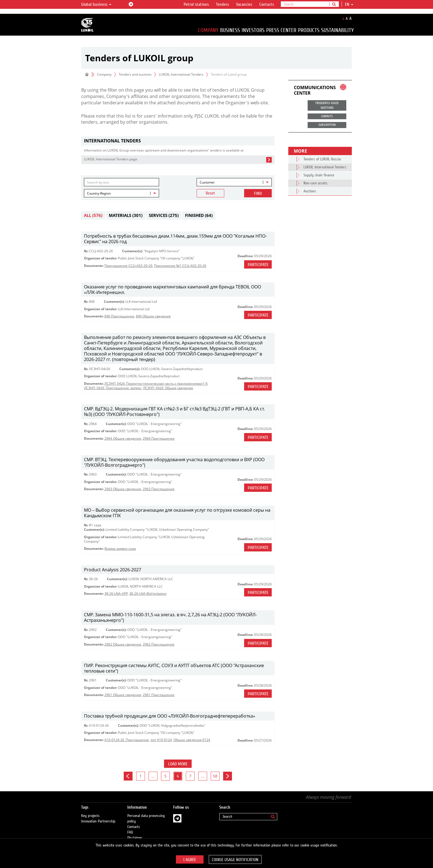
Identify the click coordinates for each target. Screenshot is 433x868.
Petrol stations (196, 4)
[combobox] (234, 182)
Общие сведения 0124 (192, 740)
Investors (253, 30)
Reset (210, 193)
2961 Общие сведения (123, 695)
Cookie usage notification (235, 860)
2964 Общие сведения (123, 438)
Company (208, 30)
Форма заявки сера (120, 549)
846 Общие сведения (153, 316)
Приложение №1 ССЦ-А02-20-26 (180, 266)
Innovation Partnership (98, 821)
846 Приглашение (119, 316)
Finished (199, 215)
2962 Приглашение (159, 644)
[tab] (178, 141)
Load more (178, 764)
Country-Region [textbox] (99, 193)
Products (309, 30)
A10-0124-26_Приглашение (127, 740)
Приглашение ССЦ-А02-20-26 (128, 266)
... (153, 776)
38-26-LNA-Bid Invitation (148, 594)
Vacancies (244, 4)
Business (230, 30)
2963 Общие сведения (123, 489)
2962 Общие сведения (123, 644)
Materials (126, 215)
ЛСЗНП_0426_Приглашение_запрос (113, 388)
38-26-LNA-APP (116, 594)
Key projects (90, 816)
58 (215, 776)
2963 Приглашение (159, 489)
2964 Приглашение (159, 438)
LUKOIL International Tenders (181, 74)
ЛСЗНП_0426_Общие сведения (168, 388)
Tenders (222, 4)
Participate (258, 265)
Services (164, 215)
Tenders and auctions (135, 74)
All (93, 215)
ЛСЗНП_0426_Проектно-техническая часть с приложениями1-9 (156, 383)
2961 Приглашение (159, 695)
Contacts (267, 4)
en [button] (349, 4)
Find (258, 193)
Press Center (281, 30)
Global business (96, 4)
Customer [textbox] (207, 182)
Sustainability (337, 30)
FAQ (130, 832)
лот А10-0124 (161, 740)
